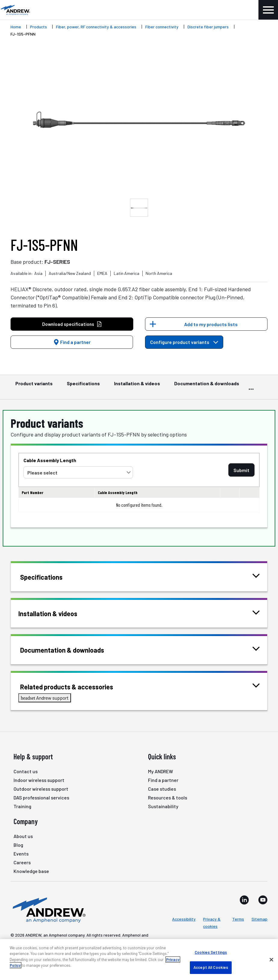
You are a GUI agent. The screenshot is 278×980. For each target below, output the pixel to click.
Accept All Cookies (211, 967)
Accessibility (184, 919)
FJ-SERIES (57, 262)
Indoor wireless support (39, 780)
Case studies (162, 789)
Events (21, 854)
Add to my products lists (211, 324)
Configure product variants (184, 342)
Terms (238, 919)
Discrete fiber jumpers (208, 27)
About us (23, 836)
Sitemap (259, 919)
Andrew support (45, 698)
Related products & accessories (74, 686)
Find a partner (72, 342)
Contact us (26, 771)
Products (39, 27)
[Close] (271, 960)
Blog (18, 845)
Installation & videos (137, 386)
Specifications (83, 386)
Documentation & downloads (207, 386)
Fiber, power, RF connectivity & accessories (96, 27)
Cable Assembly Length (50, 460)
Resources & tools (168, 797)
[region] (139, 960)
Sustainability (163, 806)
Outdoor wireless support (41, 789)
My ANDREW (161, 771)
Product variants (34, 386)
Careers (22, 862)
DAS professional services (41, 797)
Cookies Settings (211, 952)
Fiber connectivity (162, 27)
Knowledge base (31, 871)
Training (22, 806)
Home (16, 27)
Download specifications (72, 324)
